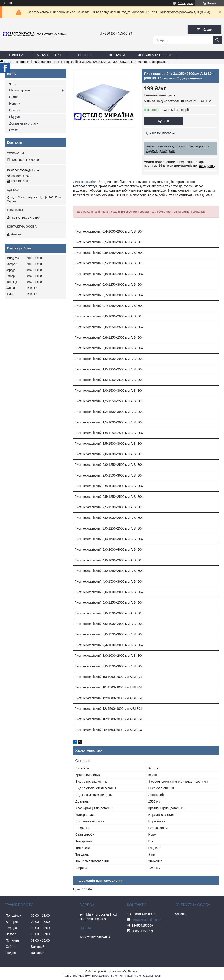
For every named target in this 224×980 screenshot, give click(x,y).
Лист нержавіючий (87, 182)
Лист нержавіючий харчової (33, 62)
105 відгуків (185, 3)
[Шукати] (217, 40)
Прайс (14, 97)
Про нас (85, 55)
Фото (13, 84)
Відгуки (15, 117)
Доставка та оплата (155, 55)
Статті (14, 130)
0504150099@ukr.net (25, 170)
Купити (163, 121)
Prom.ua (133, 972)
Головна (16, 55)
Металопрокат (49, 55)
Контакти (117, 55)
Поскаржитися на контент (108, 976)
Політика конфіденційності (144, 976)
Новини (15, 104)
